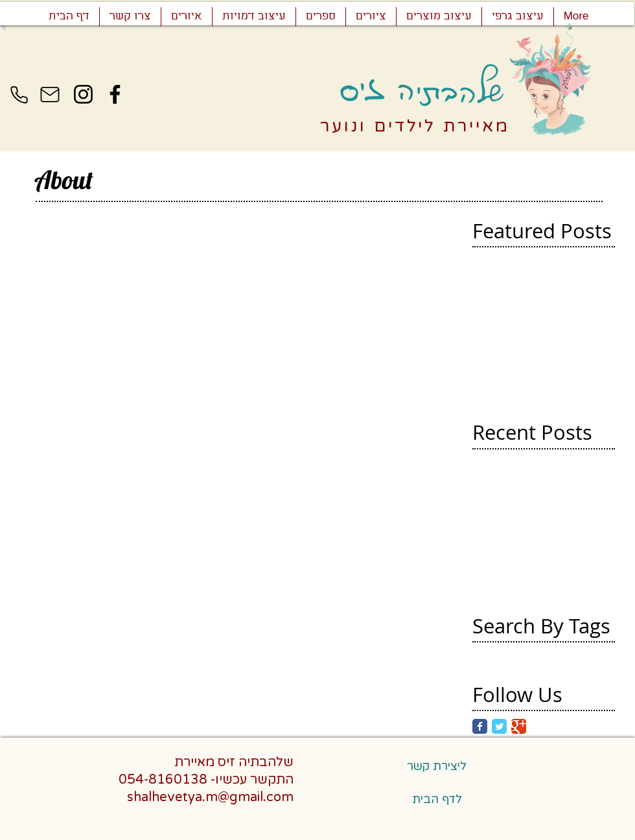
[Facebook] (115, 94)
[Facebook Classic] (480, 726)
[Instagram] (83, 94)
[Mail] (50, 95)
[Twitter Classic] (499, 726)
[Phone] (19, 95)
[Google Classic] (519, 726)
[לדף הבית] (437, 799)
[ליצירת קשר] (437, 766)
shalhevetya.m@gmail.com (210, 797)
